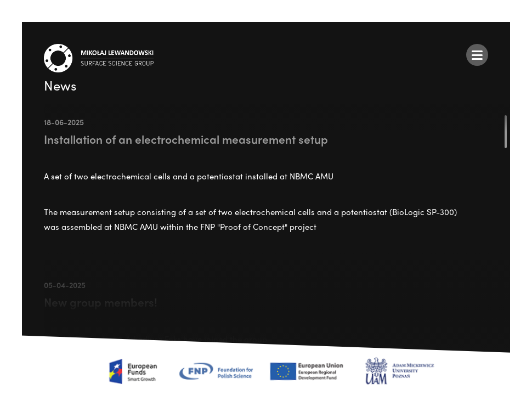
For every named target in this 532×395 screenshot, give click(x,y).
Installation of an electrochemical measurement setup (186, 139)
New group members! (101, 302)
